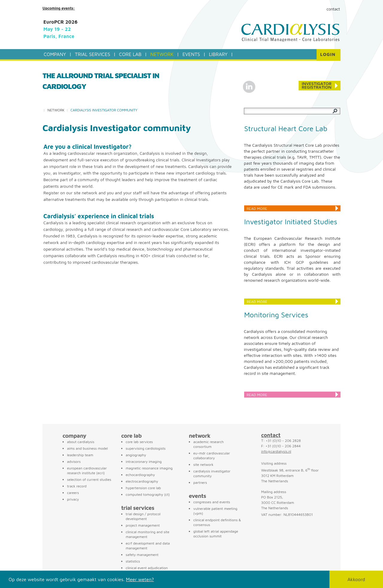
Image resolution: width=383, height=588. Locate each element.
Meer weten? (140, 579)
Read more (257, 209)
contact (271, 435)
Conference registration (320, 86)
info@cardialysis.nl (276, 451)
